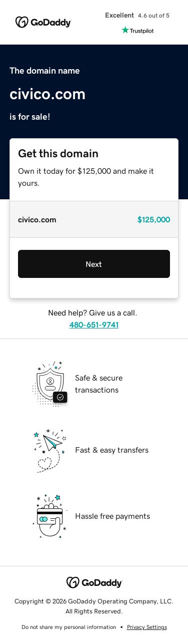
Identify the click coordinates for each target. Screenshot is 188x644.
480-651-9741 (94, 325)
